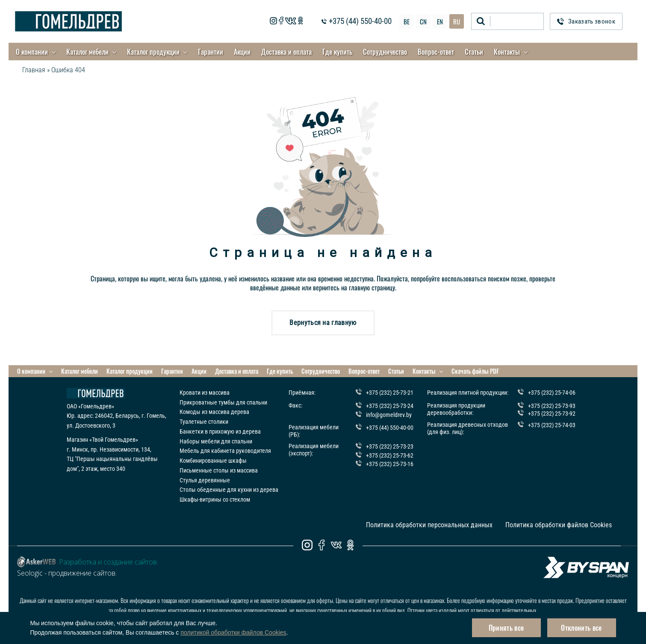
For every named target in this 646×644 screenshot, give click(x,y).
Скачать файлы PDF (475, 371)
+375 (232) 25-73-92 (552, 413)
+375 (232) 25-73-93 (552, 406)
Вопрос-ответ (436, 52)
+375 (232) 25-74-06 (552, 393)
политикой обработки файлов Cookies (233, 632)
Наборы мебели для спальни (216, 441)
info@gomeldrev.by (389, 414)
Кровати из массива (205, 393)
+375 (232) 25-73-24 (390, 406)
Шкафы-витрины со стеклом (215, 499)
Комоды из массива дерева (214, 412)
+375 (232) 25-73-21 (390, 393)
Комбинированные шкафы (213, 461)
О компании (32, 52)
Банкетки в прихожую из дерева (220, 431)
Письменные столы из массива (219, 470)
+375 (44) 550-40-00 (360, 22)
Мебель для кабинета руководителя (225, 451)
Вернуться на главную (323, 323)
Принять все (506, 628)
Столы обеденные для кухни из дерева (229, 490)
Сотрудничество (385, 52)
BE (407, 21)
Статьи (474, 52)
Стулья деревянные (205, 480)
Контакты (507, 52)
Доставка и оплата (286, 52)
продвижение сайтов (82, 573)
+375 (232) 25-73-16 (390, 464)
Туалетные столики (204, 422)
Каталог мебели (87, 52)
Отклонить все (581, 628)
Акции (242, 52)
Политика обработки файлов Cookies (559, 525)
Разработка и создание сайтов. (109, 562)
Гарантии (211, 52)
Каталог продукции (153, 52)
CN (423, 21)
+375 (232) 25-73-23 (390, 446)
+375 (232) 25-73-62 (390, 455)
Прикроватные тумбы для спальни (223, 402)
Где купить (337, 52)
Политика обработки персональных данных (429, 525)
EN (440, 21)
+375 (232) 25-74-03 (552, 425)
